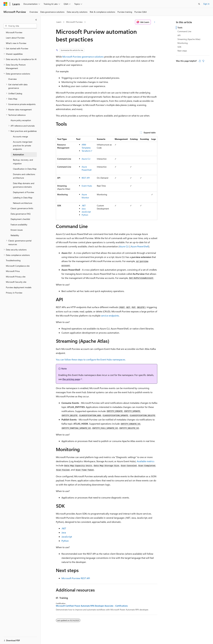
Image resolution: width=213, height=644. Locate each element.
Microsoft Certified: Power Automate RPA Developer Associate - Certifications (92, 606)
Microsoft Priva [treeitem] (13, 271)
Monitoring (183, 43)
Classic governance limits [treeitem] (22, 208)
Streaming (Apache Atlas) (189, 39)
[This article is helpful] (200, 61)
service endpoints (110, 316)
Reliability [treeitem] (15, 235)
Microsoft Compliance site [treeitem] (18, 266)
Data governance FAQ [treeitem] (21, 214)
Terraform (86, 151)
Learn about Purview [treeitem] (15, 38)
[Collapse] (36, 20)
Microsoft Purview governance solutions (83, 57)
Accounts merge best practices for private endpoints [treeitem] (23, 145)
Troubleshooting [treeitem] (13, 260)
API (179, 35)
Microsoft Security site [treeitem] (16, 282)
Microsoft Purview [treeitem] (14, 32)
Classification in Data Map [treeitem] (25, 169)
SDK (179, 47)
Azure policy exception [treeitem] (21, 120)
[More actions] (155, 22)
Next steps (182, 51)
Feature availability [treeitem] (19, 225)
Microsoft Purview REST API (76, 578)
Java (84, 209)
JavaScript (86, 212)
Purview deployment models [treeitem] (19, 287)
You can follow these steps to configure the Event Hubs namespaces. (91, 359)
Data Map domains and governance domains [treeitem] (24, 185)
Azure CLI (86, 159)
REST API (86, 178)
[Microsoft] (5, 4)
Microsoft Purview (74, 22)
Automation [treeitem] (18, 154)
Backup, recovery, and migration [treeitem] (23, 162)
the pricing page (71, 379)
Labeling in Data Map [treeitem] (23, 198)
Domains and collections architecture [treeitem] (24, 176)
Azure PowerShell (140, 246)
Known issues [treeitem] (17, 230)
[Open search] (199, 4)
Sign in (206, 4)
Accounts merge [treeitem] (20, 136)
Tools (180, 28)
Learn (59, 22)
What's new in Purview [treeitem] (16, 43)
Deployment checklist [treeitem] (20, 219)
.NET (84, 205)
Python (85, 215)
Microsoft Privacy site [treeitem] (16, 277)
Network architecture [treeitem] (23, 203)
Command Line (184, 31)
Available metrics (146, 461)
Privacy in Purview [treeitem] (14, 293)
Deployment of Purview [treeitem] (24, 192)
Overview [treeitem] (12, 79)
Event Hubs (87, 186)
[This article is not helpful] (203, 61)
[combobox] (20, 26)
